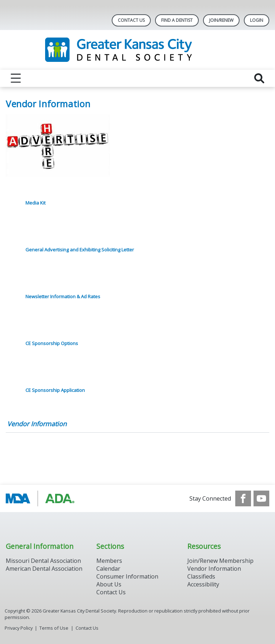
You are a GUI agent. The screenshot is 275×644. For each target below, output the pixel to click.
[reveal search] (259, 78)
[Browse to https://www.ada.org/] (42, 498)
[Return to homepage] (138, 50)
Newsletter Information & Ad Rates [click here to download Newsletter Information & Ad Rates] (63, 296)
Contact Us (131, 20)
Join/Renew (221, 20)
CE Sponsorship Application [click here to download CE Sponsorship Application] (55, 390)
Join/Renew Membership (220, 561)
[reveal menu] (16, 78)
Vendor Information (37, 424)
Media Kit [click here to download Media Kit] (35, 203)
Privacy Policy (19, 628)
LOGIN (257, 20)
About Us (109, 584)
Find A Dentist (177, 20)
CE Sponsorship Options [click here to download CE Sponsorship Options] (52, 343)
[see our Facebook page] (243, 498)
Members (109, 561)
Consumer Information (127, 576)
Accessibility (203, 584)
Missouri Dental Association (43, 561)
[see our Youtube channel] (261, 498)
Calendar (108, 569)
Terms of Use (54, 628)
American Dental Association (44, 569)
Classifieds (201, 576)
